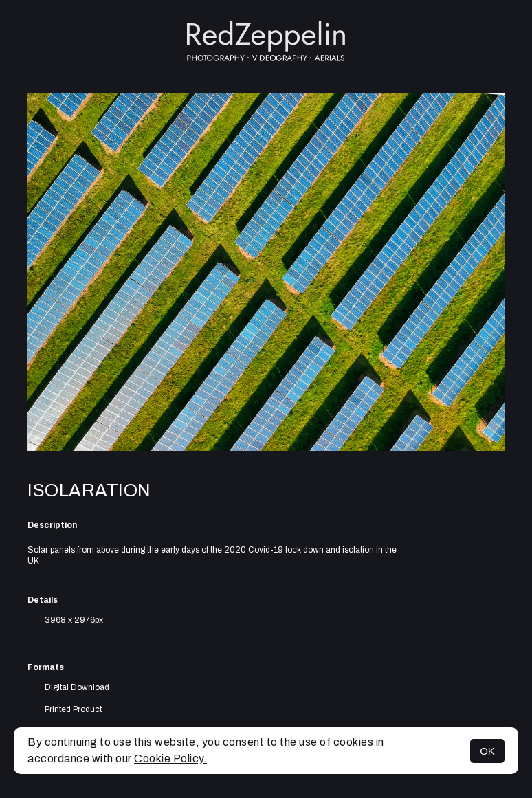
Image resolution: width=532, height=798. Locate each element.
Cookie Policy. (170, 758)
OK (487, 751)
